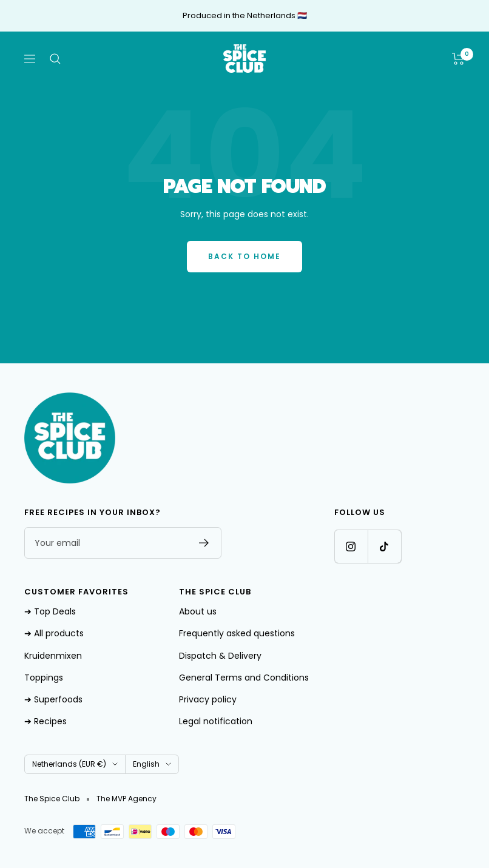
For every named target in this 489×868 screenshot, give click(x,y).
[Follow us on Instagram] (351, 546)
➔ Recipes (46, 721)
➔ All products (54, 633)
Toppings (44, 678)
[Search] (55, 59)
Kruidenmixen (53, 656)
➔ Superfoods (53, 699)
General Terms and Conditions (244, 678)
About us (198, 611)
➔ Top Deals (50, 611)
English (152, 764)
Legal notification (216, 721)
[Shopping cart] (458, 59)
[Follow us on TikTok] (384, 546)
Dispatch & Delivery (220, 656)
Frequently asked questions (237, 633)
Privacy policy (208, 699)
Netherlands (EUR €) (75, 764)
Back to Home (244, 256)
